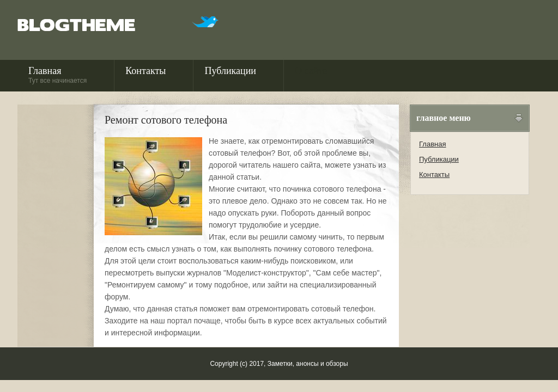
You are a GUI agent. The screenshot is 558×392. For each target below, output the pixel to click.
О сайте (311, 75)
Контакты (145, 75)
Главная (57, 75)
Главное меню (444, 118)
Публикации (230, 75)
